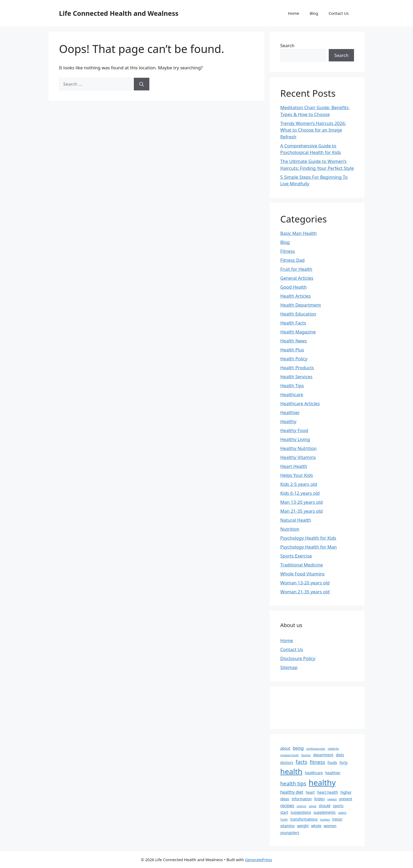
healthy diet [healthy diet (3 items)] (292, 792)
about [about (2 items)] (285, 748)
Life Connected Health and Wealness (119, 13)
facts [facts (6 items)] (301, 762)
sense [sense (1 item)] (313, 806)
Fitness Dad (292, 260)
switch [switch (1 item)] (342, 813)
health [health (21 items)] (291, 771)
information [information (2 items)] (302, 799)
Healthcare (292, 394)
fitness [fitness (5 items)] (317, 762)
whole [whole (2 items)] (316, 826)
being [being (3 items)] (298, 748)
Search (287, 45)
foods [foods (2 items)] (332, 762)
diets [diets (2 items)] (340, 755)
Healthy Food (294, 430)
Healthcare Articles (300, 403)
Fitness (288, 251)
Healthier (290, 412)
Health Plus (292, 350)
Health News (294, 341)
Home (294, 13)
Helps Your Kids (297, 475)
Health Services (296, 377)
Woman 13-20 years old (305, 583)
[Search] (142, 84)
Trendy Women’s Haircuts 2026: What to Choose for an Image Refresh (313, 130)
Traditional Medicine (302, 565)
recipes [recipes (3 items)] (287, 806)
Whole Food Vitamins (302, 574)
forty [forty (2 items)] (344, 762)
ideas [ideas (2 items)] (285, 799)
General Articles (297, 278)
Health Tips (292, 385)
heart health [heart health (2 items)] (328, 792)
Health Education (298, 314)
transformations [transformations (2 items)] (304, 819)
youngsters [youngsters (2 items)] (290, 833)
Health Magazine (298, 332)
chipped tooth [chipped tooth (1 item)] (289, 755)
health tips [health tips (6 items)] (293, 784)
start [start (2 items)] (284, 812)
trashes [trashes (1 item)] (325, 819)
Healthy (288, 421)
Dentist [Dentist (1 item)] (306, 755)
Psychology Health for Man (308, 547)
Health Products (297, 368)
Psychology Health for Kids (308, 538)
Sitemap (289, 667)
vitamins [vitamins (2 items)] (287, 826)
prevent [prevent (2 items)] (346, 799)
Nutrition (290, 529)
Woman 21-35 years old (305, 592)
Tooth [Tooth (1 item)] (284, 819)
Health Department (301, 305)
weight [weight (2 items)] (303, 826)
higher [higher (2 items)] (346, 792)
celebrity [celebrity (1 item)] (333, 749)
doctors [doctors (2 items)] (287, 762)
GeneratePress (259, 860)
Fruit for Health (296, 269)
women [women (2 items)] (330, 826)
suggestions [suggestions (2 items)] (301, 812)
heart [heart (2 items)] (310, 792)
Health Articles (296, 296)
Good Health (294, 287)
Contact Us (339, 13)
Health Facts (293, 323)
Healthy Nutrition (298, 448)
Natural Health (296, 520)
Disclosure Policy (298, 658)
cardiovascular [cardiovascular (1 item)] (316, 749)
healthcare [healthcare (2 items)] (314, 773)
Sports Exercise (296, 556)
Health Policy (294, 359)
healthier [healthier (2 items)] (333, 773)
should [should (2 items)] (324, 806)
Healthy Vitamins (298, 457)
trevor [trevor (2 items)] (338, 819)
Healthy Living (295, 439)
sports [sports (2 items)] (338, 806)
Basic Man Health (298, 233)
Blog (314, 13)
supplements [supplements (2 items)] (325, 812)
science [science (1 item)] (301, 806)
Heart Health (294, 466)
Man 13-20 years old (301, 502)
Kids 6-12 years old (300, 493)
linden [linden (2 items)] (319, 799)
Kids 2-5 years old (299, 484)
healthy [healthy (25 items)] (322, 783)
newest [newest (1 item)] (332, 799)
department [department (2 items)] (323, 755)
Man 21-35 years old (301, 511)
